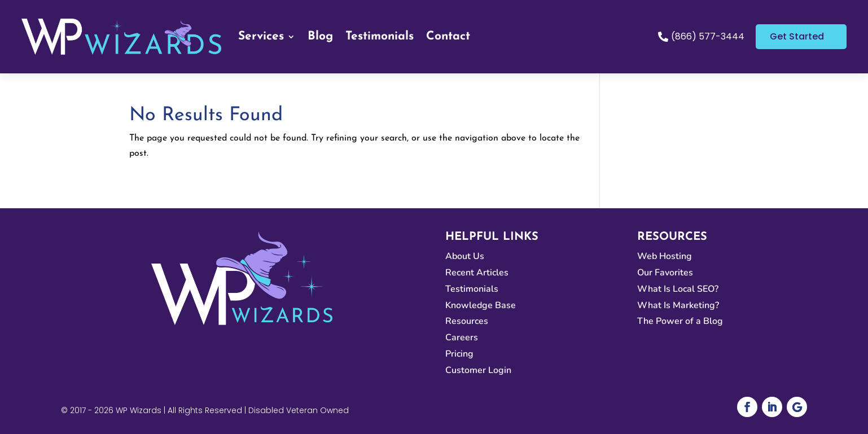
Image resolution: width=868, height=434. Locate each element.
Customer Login (478, 370)
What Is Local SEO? (678, 289)
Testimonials (380, 36)
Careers (462, 337)
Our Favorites (665, 273)
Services (261, 36)
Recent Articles (477, 273)
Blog (320, 36)
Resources (467, 321)
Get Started (797, 36)
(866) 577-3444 (708, 36)
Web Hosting (665, 256)
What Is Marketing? (678, 305)
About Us (465, 256)
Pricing (459, 354)
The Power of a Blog (680, 321)
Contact (448, 36)
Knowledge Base (481, 305)
